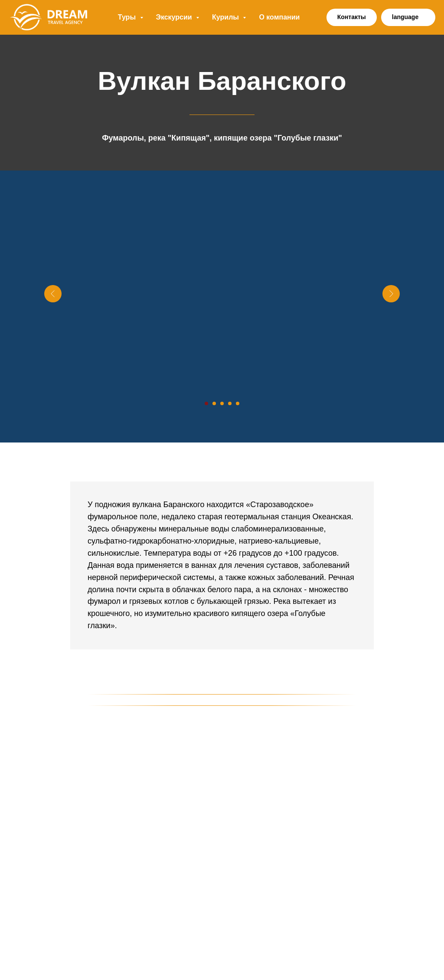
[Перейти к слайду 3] (222, 403)
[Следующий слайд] (391, 294)
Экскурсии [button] (175, 17)
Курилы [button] (226, 17)
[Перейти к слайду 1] (206, 403)
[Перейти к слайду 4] (230, 403)
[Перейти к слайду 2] (214, 403)
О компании (279, 17)
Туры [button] (128, 17)
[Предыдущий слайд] (53, 294)
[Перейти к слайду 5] (238, 403)
